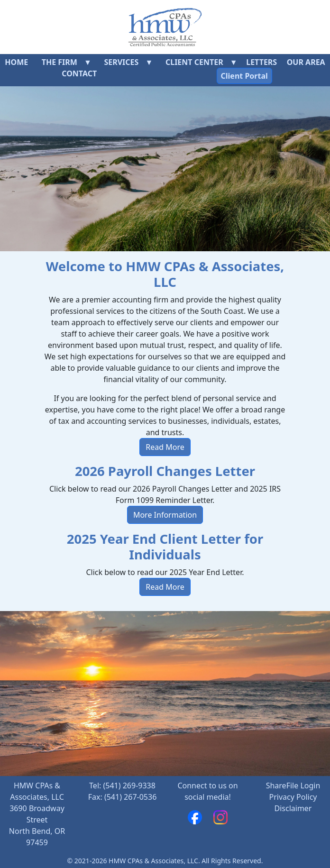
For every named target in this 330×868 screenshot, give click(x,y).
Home (16, 62)
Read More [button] (165, 447)
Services (121, 62)
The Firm (60, 62)
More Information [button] (165, 515)
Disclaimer (293, 808)
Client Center (194, 62)
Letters (261, 62)
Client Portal (244, 76)
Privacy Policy (293, 797)
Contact (79, 73)
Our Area (306, 62)
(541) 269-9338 (129, 786)
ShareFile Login (293, 786)
